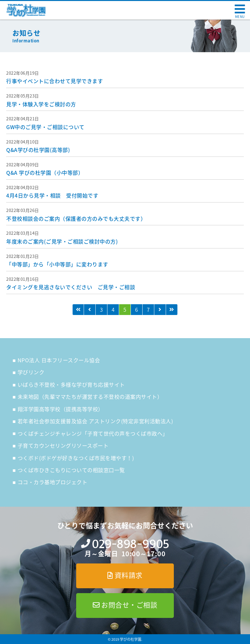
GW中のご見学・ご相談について (45, 127)
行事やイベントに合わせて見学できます (55, 81)
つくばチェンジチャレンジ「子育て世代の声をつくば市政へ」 (93, 433)
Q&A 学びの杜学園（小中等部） (45, 172)
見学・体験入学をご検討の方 (41, 104)
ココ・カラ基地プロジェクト (53, 482)
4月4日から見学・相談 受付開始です (52, 195)
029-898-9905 (130, 544)
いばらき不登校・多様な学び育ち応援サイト (71, 384)
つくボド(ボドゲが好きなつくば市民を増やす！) (76, 458)
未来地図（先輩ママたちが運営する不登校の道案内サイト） (90, 397)
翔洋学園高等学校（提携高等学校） (61, 409)
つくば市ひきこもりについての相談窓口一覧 (71, 470)
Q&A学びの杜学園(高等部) (38, 150)
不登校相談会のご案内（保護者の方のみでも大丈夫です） (76, 218)
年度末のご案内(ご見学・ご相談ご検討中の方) (62, 241)
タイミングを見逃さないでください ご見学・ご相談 (71, 287)
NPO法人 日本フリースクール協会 (59, 360)
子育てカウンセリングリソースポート (63, 445)
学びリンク (31, 372)
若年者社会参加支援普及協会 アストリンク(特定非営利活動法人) (95, 421)
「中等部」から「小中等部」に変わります (57, 264)
